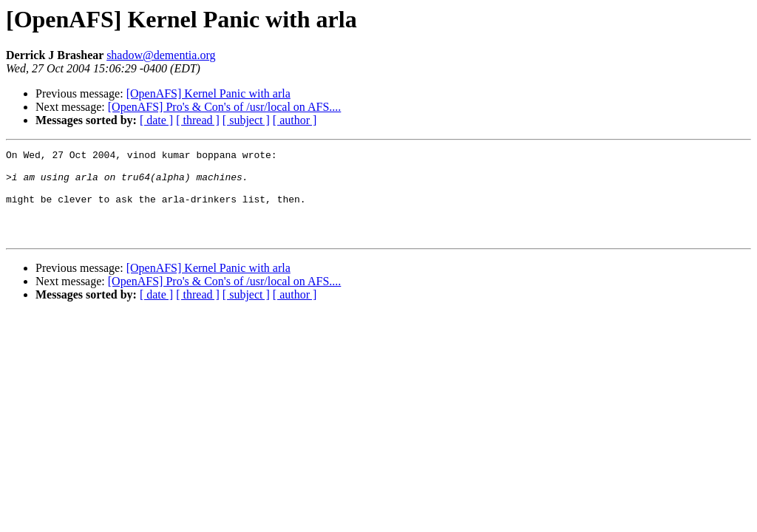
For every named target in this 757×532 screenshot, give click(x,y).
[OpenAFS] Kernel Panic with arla (208, 93)
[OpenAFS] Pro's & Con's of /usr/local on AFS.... (225, 107)
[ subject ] (246, 120)
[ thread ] (198, 120)
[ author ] (295, 120)
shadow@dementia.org (161, 55)
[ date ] (156, 120)
